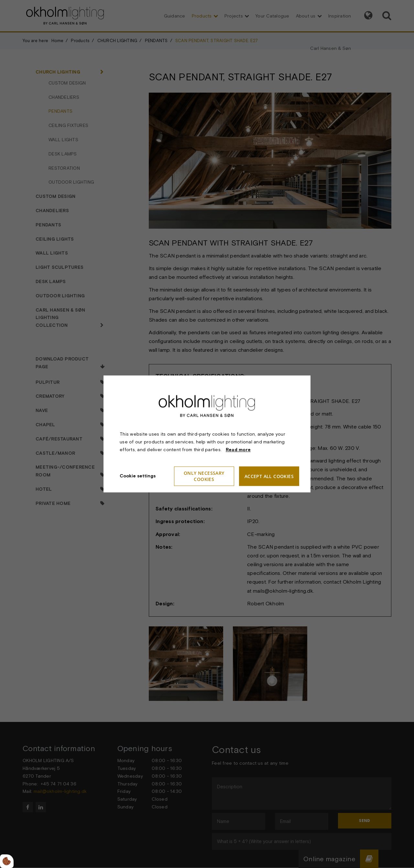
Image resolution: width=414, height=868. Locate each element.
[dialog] (207, 434)
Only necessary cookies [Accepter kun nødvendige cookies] (204, 476)
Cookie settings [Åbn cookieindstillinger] (138, 476)
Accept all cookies (269, 476)
